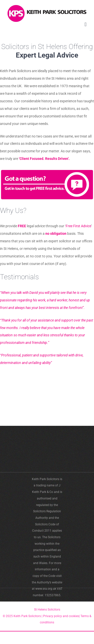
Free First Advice (78, 226)
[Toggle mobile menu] (85, 25)
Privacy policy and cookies (61, 616)
